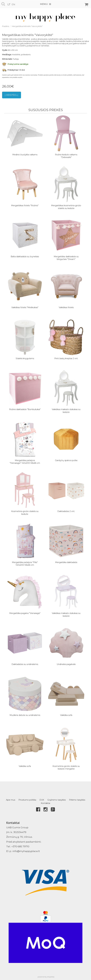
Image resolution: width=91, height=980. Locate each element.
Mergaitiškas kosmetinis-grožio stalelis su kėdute (66, 207)
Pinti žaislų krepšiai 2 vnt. (66, 358)
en (13, 4)
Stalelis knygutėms (25, 358)
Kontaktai (45, 803)
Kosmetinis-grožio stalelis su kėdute (25, 513)
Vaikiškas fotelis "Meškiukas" (25, 307)
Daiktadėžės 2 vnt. (66, 511)
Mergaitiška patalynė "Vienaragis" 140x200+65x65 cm (25, 462)
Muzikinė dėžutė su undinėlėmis (25, 715)
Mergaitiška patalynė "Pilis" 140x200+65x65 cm (25, 564)
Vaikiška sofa (66, 715)
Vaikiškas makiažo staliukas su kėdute (66, 411)
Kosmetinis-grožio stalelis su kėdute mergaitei (66, 768)
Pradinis (6, 26)
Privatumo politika (27, 800)
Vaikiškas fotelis (66, 307)
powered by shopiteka (46, 977)
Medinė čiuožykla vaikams (25, 155)
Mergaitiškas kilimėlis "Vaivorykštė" (27, 26)
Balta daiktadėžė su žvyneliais (25, 257)
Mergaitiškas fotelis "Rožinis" (25, 206)
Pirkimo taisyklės (77, 800)
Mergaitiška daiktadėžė (66, 562)
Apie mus (11, 800)
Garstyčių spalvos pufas (66, 460)
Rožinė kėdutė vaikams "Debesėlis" (66, 156)
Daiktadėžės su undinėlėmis (25, 664)
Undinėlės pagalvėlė (66, 664)
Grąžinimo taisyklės (57, 800)
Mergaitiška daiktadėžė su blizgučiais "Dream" (66, 258)
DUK (42, 800)
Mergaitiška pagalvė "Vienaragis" (25, 613)
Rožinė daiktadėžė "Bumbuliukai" (25, 409)
